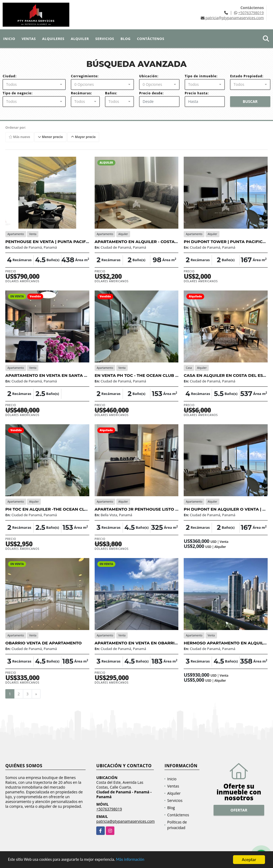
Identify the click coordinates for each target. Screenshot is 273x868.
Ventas (29, 39)
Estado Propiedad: (247, 76)
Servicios (105, 39)
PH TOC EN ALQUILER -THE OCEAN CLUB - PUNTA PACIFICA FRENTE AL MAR (85, 509)
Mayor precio (84, 137)
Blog (126, 39)
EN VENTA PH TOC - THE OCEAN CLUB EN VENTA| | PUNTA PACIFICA (166, 375)
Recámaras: (82, 93)
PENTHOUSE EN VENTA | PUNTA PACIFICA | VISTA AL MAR (66, 242)
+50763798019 (251, 13)
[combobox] (34, 84)
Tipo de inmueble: (201, 76)
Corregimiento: (85, 76)
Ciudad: (10, 76)
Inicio (9, 39)
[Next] (36, 694)
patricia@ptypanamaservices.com (125, 821)
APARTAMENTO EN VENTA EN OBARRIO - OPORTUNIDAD (154, 643)
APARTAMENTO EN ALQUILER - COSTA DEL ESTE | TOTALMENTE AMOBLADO (174, 242)
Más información (142, 860)
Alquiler (80, 39)
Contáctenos (151, 39)
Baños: (111, 93)
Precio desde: (151, 93)
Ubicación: (149, 76)
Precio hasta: (197, 93)
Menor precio (51, 137)
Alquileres (53, 39)
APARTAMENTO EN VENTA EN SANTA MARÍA (52, 375)
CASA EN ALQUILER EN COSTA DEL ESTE (226, 375)
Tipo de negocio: (18, 93)
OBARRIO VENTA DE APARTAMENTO (44, 643)
